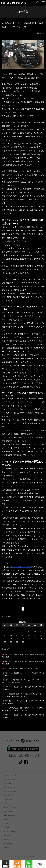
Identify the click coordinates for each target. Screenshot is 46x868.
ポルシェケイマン (9, 782)
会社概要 (7, 830)
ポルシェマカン (9, 798)
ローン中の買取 (9, 814)
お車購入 (7, 822)
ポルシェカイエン (9, 790)
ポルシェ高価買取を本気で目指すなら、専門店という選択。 (21, 668)
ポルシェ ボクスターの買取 (21, 567)
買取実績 (7, 842)
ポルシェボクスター (10, 778)
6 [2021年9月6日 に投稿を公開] (5, 632)
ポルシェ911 (8, 786)
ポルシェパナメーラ (10, 794)
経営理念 (7, 826)
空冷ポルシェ (8, 802)
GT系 (5, 806)
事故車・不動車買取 (10, 810)
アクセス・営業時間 (10, 834)
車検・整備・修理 (9, 818)
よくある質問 (8, 846)
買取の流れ (7, 838)
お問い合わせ (8, 850)
